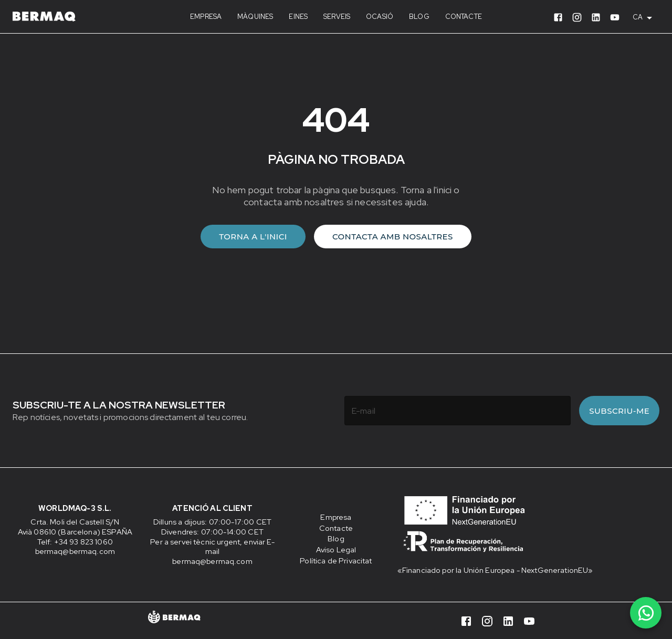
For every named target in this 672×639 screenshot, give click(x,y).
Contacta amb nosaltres (393, 237)
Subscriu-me (619, 411)
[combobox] (646, 17)
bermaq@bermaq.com (75, 551)
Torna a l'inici (253, 237)
